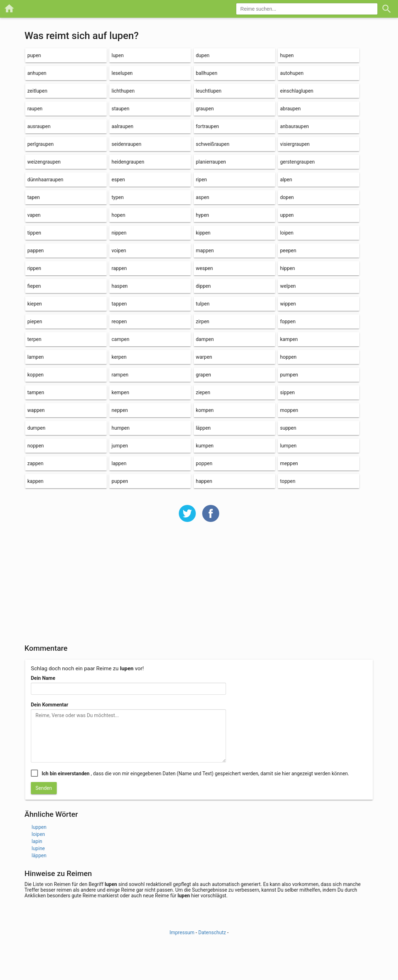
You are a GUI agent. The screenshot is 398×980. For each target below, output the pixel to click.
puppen (120, 481)
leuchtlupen (209, 91)
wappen (36, 410)
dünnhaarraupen (45, 180)
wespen (204, 268)
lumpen (288, 446)
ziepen (203, 392)
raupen (35, 109)
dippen (203, 286)
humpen (120, 428)
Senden (44, 788)
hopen (118, 215)
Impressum (182, 932)
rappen (119, 268)
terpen (34, 339)
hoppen (288, 357)
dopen (287, 197)
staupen (120, 109)
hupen (287, 55)
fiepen (34, 286)
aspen (203, 197)
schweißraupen (213, 144)
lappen (119, 463)
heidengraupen (128, 162)
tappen (119, 304)
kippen (203, 233)
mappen (205, 250)
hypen (202, 215)
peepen (288, 250)
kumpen (205, 446)
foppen (288, 321)
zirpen (203, 321)
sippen (287, 392)
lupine (38, 848)
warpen (204, 357)
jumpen (120, 446)
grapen (203, 375)
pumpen (289, 375)
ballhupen (207, 73)
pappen (35, 250)
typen (117, 197)
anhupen (37, 73)
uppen (287, 215)
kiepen (35, 304)
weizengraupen (44, 162)
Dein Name (43, 678)
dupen (203, 55)
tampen (36, 392)
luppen (39, 827)
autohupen (292, 73)
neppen (120, 410)
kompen (205, 410)
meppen (289, 463)
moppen (289, 410)
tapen (34, 197)
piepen (35, 321)
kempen (120, 392)
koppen (35, 375)
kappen (35, 481)
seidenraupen (126, 144)
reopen (119, 321)
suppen (288, 428)
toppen (288, 481)
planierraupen (211, 162)
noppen (36, 446)
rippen (34, 268)
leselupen (122, 73)
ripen (201, 180)
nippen (119, 233)
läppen (203, 428)
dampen (205, 339)
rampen (120, 375)
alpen (286, 180)
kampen (289, 339)
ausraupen (39, 126)
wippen (288, 304)
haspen (120, 286)
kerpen (119, 357)
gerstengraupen (297, 162)
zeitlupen (37, 91)
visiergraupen (295, 144)
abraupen (290, 109)
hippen (287, 268)
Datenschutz (212, 932)
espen (118, 180)
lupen (117, 55)
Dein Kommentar (49, 705)
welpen (288, 286)
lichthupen (123, 91)
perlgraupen (40, 144)
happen (204, 481)
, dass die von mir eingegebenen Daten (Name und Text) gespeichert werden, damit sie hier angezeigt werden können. (195, 773)
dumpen (36, 428)
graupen (205, 109)
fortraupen (207, 126)
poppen (204, 463)
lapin (37, 841)
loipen (287, 233)
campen (120, 339)
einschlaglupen (297, 91)
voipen (119, 250)
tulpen (203, 304)
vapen (34, 215)
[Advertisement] (199, 588)
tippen (34, 233)
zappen (35, 463)
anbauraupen (294, 126)
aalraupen (122, 126)
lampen (35, 357)
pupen (34, 55)
